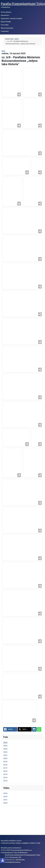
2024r (5, 764)
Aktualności (5, 15)
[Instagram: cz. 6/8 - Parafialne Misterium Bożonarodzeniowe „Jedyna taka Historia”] (34, 747)
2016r (5, 789)
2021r (5, 773)
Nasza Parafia (6, 22)
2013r (5, 799)
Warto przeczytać (7, 28)
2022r (5, 770)
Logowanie (5, 31)
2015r (5, 792)
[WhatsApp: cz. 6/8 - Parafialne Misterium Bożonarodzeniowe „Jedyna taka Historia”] (39, 747)
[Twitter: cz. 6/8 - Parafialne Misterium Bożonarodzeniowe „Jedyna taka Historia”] (25, 747)
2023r (5, 767)
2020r (5, 776)
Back (3, 51)
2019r (5, 779)
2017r (5, 786)
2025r (5, 760)
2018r (5, 783)
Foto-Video (5, 25)
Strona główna (6, 12)
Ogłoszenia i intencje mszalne (11, 18)
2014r (5, 795)
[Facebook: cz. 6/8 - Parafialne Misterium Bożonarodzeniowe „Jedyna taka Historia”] (10, 747)
